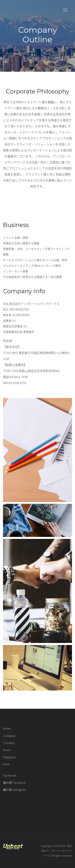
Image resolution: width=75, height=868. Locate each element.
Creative (9, 743)
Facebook (9, 775)
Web (6, 764)
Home (7, 728)
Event (7, 750)
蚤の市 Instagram (14, 790)
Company (9, 736)
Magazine (9, 757)
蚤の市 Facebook (14, 783)
